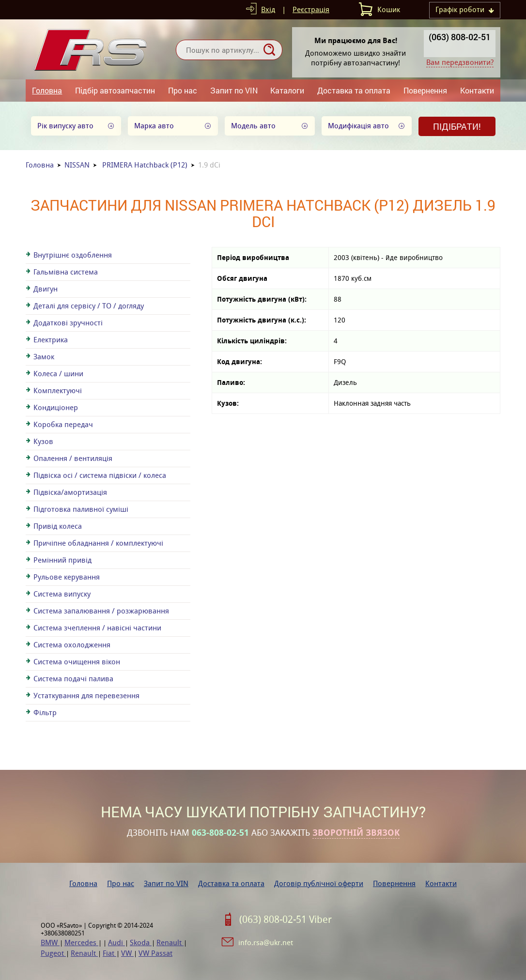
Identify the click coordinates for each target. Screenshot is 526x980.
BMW (50, 942)
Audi (116, 942)
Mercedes (81, 942)
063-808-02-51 (220, 833)
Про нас (183, 90)
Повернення (425, 90)
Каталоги (287, 90)
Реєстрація (311, 9)
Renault (170, 942)
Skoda (141, 942)
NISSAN (77, 165)
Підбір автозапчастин (115, 90)
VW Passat (155, 953)
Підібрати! (457, 126)
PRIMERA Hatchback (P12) (145, 165)
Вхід (268, 9)
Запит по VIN (234, 90)
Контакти (477, 90)
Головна (47, 90)
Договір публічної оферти (319, 883)
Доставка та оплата (354, 90)
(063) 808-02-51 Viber (286, 919)
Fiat (109, 953)
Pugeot (53, 953)
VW (127, 953)
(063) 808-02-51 (460, 37)
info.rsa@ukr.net (266, 942)
